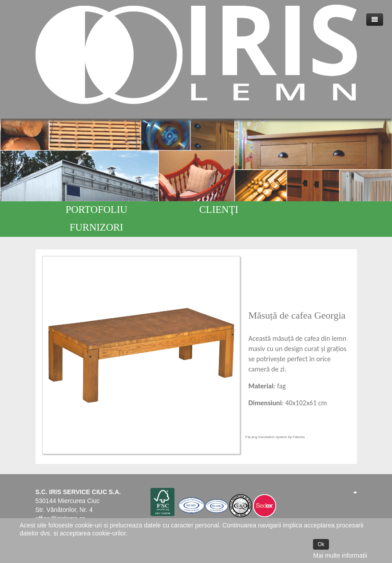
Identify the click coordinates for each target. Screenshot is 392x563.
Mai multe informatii (340, 555)
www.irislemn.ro (57, 510)
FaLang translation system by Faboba (275, 419)
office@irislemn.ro (60, 501)
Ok (321, 544)
